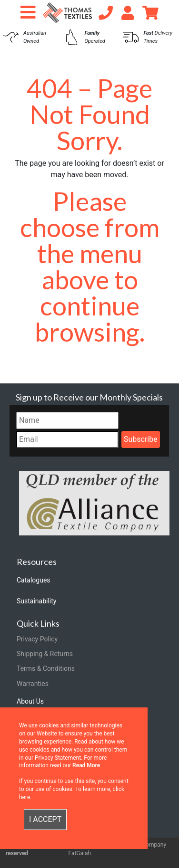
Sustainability (36, 601)
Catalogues (34, 580)
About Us (30, 701)
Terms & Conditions (46, 668)
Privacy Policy (37, 639)
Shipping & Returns (45, 654)
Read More (86, 765)
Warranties (33, 684)
